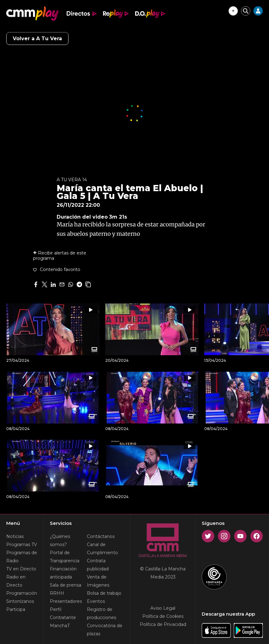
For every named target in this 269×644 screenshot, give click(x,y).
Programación (22, 593)
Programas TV (22, 545)
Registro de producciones (101, 613)
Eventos (96, 601)
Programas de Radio (22, 557)
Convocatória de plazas (105, 630)
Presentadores (66, 601)
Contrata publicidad (98, 565)
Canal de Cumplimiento (102, 549)
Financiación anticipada (63, 573)
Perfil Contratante (63, 613)
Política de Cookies (163, 616)
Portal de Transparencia (65, 557)
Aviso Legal (163, 608)
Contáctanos (101, 536)
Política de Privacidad (163, 624)
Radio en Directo (16, 581)
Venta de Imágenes (98, 581)
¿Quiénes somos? (60, 540)
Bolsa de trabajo (104, 593)
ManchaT (60, 626)
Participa (16, 609)
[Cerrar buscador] (246, 11)
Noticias (15, 536)
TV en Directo (21, 569)
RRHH (57, 593)
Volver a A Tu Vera (37, 39)
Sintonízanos (20, 601)
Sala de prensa (66, 585)
